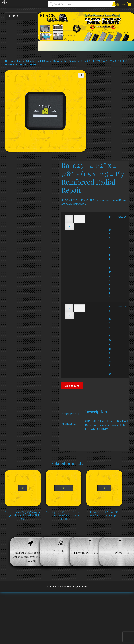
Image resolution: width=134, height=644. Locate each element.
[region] (86, 27)
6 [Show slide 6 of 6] (58, 35)
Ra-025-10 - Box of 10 (110, 340)
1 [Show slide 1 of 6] (39, 35)
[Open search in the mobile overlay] (81, 4)
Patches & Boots (26, 61)
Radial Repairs (44, 61)
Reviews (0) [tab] (69, 424)
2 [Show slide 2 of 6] (43, 35)
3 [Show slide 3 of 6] (47, 35)
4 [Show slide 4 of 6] (50, 35)
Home (12, 61)
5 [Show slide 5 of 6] (54, 35)
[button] (81, 75)
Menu (13, 16)
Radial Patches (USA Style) (67, 61)
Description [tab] (70, 414)
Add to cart (72, 386)
